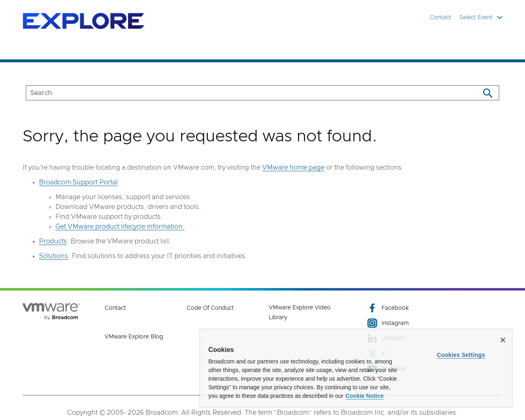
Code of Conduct (210, 308)
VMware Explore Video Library (300, 313)
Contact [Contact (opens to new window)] (115, 308)
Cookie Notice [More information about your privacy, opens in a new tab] (364, 396)
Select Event (481, 17)
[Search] (487, 93)
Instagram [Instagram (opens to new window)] (388, 323)
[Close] (503, 340)
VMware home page (293, 168)
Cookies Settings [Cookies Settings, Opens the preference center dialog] (461, 355)
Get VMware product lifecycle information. (120, 227)
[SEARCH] (244, 93)
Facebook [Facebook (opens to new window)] (388, 308)
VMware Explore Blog (134, 337)
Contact (441, 18)
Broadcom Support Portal (78, 182)
